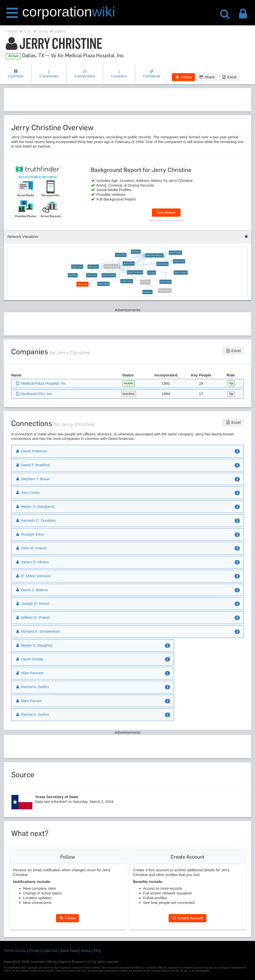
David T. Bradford (162, 264)
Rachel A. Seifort (165, 291)
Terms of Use (15, 951)
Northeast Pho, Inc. (111, 266)
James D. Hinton (129, 263)
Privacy (35, 951)
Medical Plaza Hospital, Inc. (154, 255)
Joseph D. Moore (179, 261)
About (86, 951)
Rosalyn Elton (147, 292)
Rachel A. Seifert (77, 267)
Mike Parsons (136, 252)
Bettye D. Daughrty (175, 253)
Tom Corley (152, 273)
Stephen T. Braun (103, 284)
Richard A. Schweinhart (135, 272)
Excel (229, 77)
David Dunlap (73, 275)
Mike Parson (145, 282)
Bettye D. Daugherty (181, 272)
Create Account (188, 918)
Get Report (166, 212)
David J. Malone (121, 255)
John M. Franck (92, 275)
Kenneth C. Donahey (109, 275)
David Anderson (93, 267)
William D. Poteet (165, 282)
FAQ (97, 951)
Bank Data (69, 951)
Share (207, 77)
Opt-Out (51, 951)
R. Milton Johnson (127, 281)
